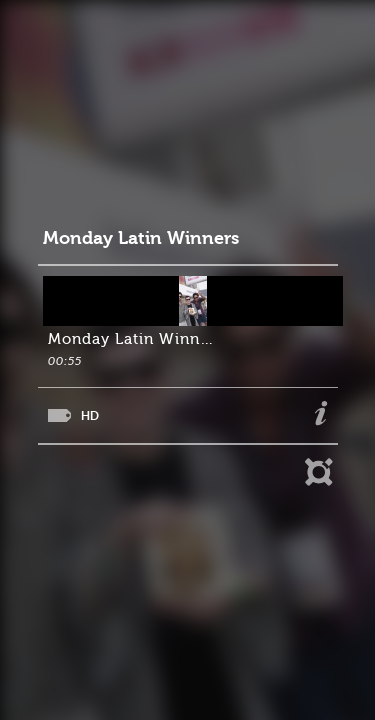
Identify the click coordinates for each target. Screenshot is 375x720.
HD (90, 415)
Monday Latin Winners (141, 238)
